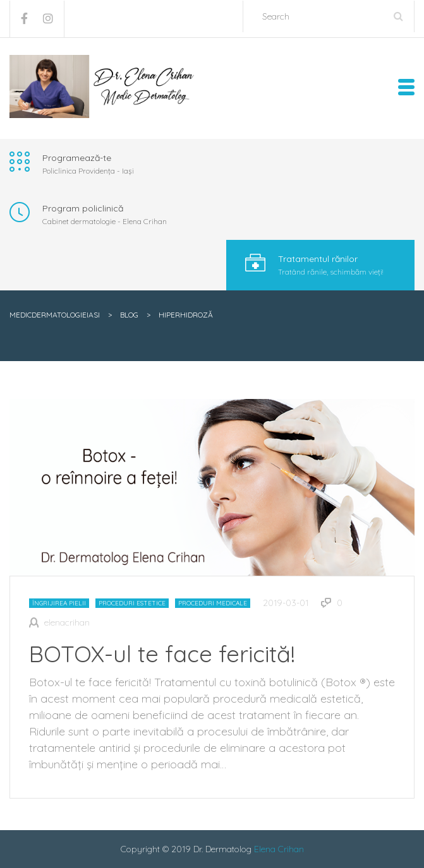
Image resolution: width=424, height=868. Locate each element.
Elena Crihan (279, 849)
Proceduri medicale (213, 603)
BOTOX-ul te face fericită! (162, 654)
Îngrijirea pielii (59, 603)
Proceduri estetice (132, 603)
